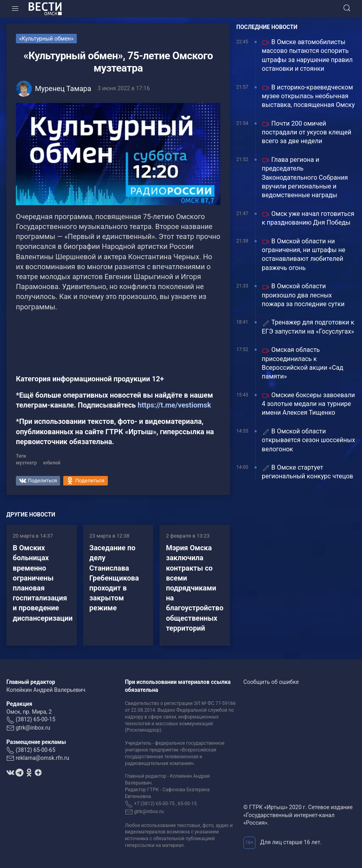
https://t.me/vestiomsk (174, 405)
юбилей (52, 463)
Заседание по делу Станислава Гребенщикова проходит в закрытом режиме (114, 578)
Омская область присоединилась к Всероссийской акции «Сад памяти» (303, 363)
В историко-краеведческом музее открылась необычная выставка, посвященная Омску (308, 96)
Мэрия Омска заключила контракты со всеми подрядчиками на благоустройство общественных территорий (195, 588)
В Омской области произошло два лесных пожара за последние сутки (303, 295)
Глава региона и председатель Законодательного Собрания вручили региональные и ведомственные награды (305, 178)
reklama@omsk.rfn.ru (42, 758)
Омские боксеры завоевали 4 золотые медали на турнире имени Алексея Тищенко (308, 404)
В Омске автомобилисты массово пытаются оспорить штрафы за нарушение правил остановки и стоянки (307, 55)
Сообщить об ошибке (271, 682)
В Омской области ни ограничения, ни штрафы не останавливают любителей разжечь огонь (304, 254)
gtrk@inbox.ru (33, 728)
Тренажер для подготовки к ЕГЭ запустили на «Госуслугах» (308, 327)
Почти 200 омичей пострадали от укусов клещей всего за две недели (307, 132)
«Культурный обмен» (46, 39)
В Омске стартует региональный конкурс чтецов (308, 472)
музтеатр (26, 463)
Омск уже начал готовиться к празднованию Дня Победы (308, 218)
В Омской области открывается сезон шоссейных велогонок (308, 440)
